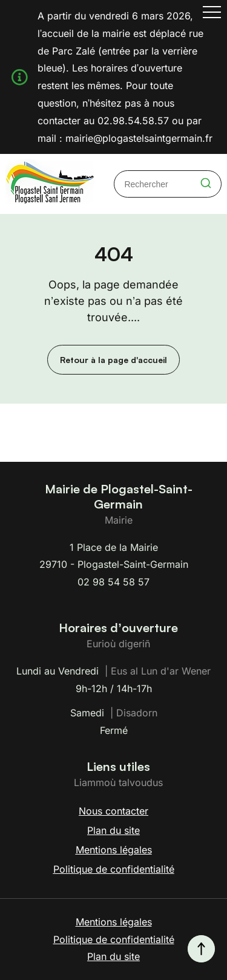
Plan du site (113, 830)
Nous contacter (113, 811)
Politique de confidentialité (114, 869)
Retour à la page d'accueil (113, 360)
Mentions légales (114, 850)
